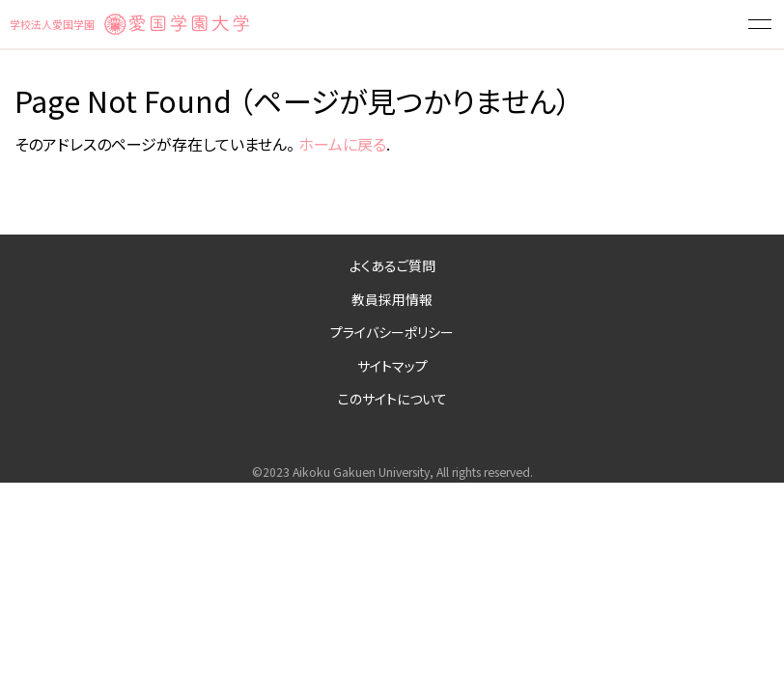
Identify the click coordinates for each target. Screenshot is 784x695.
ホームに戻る (342, 144)
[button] (760, 24)
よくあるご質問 (392, 265)
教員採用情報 (392, 299)
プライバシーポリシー (392, 332)
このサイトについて (392, 399)
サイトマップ (392, 366)
